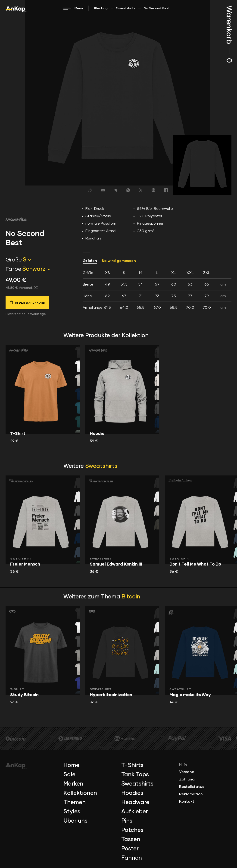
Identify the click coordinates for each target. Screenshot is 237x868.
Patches (132, 830)
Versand (187, 772)
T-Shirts (132, 765)
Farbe (13, 269)
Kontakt (187, 802)
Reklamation (191, 794)
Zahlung (187, 779)
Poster (130, 849)
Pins (127, 821)
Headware (135, 802)
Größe (14, 260)
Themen (75, 802)
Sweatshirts (126, 8)
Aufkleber (135, 812)
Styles (72, 812)
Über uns (75, 821)
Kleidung (101, 8)
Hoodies (132, 793)
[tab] (157, 290)
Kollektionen (80, 793)
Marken (73, 784)
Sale (69, 775)
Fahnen (132, 858)
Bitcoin (131, 597)
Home (71, 765)
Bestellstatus (192, 787)
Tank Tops (135, 775)
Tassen (131, 840)
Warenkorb (229, 34)
